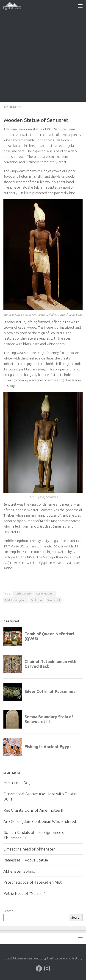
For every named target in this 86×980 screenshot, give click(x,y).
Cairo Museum (45, 593)
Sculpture (37, 600)
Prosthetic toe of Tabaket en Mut (33, 882)
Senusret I (54, 600)
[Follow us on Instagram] (47, 969)
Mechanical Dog (17, 783)
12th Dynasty (23, 593)
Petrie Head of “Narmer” (25, 893)
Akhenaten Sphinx (19, 871)
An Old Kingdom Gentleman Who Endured (40, 821)
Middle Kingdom (16, 600)
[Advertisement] (43, 57)
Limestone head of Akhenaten (29, 849)
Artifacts (12, 107)
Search (8, 911)
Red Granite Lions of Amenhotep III (34, 810)
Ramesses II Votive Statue (26, 860)
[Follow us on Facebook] (39, 969)
